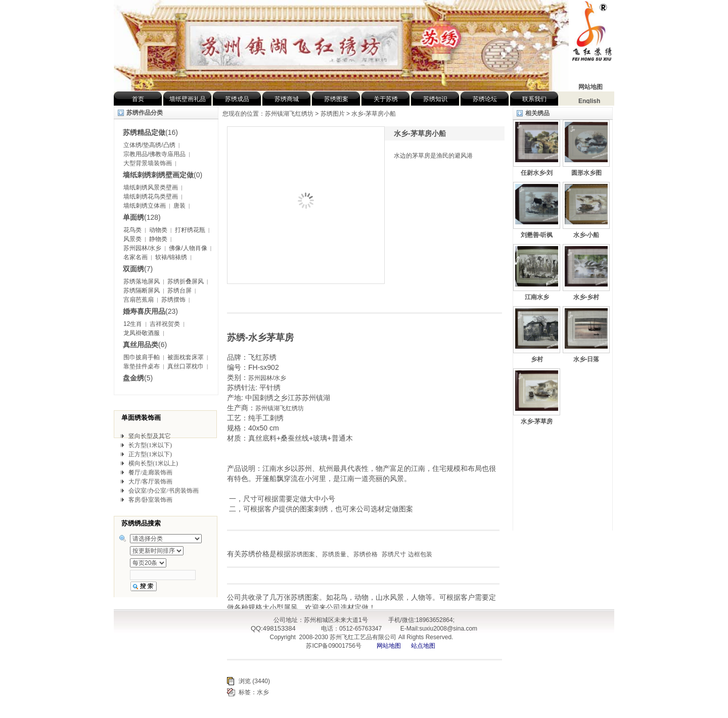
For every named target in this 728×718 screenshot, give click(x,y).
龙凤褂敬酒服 (142, 333)
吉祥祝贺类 (165, 324)
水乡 (263, 692)
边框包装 (420, 554)
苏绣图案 (336, 99)
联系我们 (534, 99)
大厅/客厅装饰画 (150, 482)
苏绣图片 (333, 114)
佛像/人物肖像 (188, 248)
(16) (150, 132)
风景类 (132, 239)
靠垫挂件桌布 (142, 366)
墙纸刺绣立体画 (145, 206)
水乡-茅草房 (537, 421)
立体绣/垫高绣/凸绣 (149, 145)
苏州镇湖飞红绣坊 (280, 408)
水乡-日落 (586, 359)
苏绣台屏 (179, 291)
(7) (138, 269)
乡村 (537, 359)
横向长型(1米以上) (153, 463)
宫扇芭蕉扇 (139, 300)
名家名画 (135, 257)
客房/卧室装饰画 (150, 500)
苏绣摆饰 (173, 300)
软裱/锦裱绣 (171, 257)
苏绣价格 (366, 554)
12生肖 (133, 324)
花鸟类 (132, 230)
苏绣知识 (435, 99)
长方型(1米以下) (150, 445)
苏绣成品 (237, 99)
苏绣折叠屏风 (186, 281)
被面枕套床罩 (186, 357)
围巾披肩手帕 (142, 357)
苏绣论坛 (485, 99)
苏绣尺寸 (394, 554)
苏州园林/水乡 (142, 248)
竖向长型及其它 (150, 436)
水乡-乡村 (586, 297)
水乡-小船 (586, 235)
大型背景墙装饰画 (148, 163)
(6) (145, 345)
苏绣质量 (334, 554)
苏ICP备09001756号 (333, 646)
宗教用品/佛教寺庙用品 (154, 154)
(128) (142, 217)
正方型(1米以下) (150, 454)
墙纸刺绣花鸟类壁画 (151, 197)
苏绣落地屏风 (142, 281)
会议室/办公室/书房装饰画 (164, 491)
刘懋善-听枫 (537, 235)
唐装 (179, 206)
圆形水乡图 (586, 173)
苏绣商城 (287, 99)
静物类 (158, 239)
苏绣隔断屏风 (142, 291)
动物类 (158, 230)
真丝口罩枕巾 (186, 366)
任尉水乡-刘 (537, 173)
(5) (138, 378)
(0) (163, 175)
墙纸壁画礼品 (188, 99)
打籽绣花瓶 (190, 230)
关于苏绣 (386, 99)
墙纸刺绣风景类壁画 (151, 187)
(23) (150, 311)
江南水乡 (537, 297)
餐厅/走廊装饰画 (150, 472)
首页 (138, 99)
